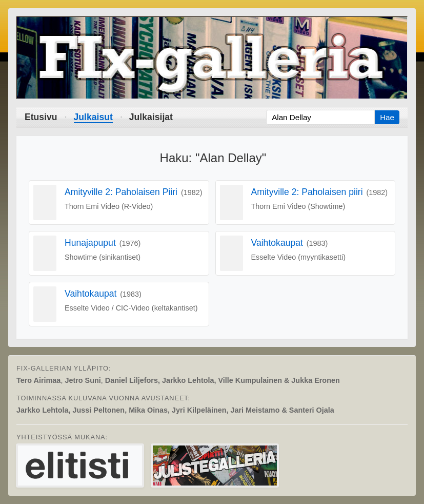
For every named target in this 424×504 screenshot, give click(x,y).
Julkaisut (93, 117)
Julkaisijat (151, 117)
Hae (387, 117)
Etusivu (41, 117)
